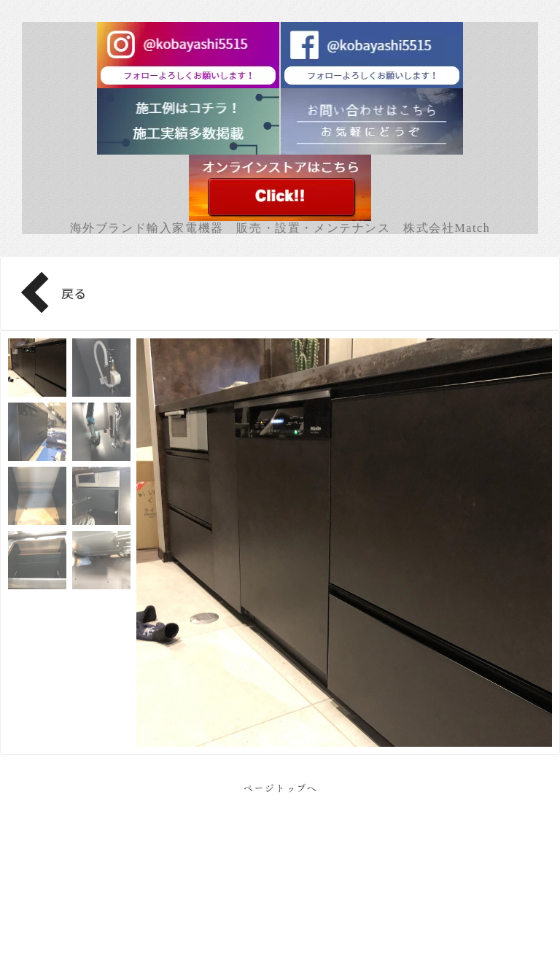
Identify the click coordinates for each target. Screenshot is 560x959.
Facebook (280, 908)
